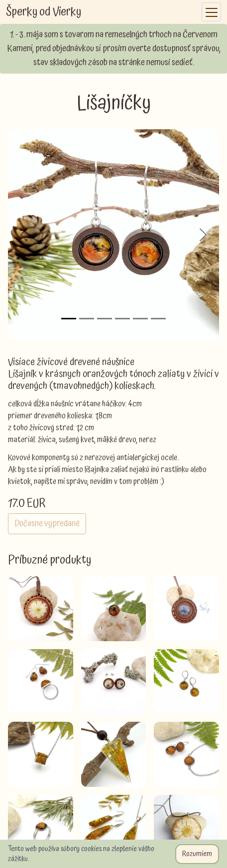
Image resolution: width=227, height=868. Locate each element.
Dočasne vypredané (47, 524)
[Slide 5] (140, 319)
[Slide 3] (105, 319)
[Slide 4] (122, 319)
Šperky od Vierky (44, 12)
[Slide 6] (158, 319)
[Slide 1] (69, 319)
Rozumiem (197, 854)
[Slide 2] (87, 319)
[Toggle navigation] (211, 12)
